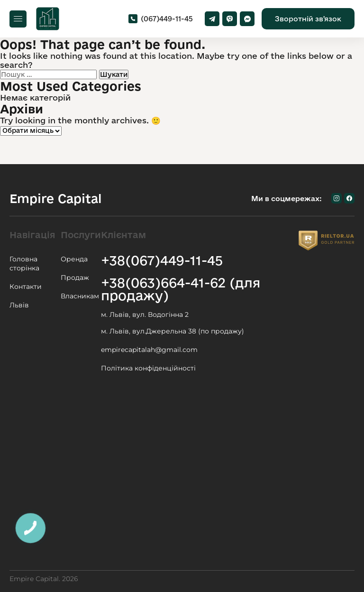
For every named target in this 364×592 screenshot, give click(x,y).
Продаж (75, 277)
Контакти (26, 287)
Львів (19, 305)
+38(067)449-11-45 (162, 260)
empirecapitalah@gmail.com (149, 350)
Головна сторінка (24, 264)
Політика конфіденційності (148, 368)
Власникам (80, 296)
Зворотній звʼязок (308, 19)
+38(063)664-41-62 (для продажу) (181, 289)
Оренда (74, 259)
